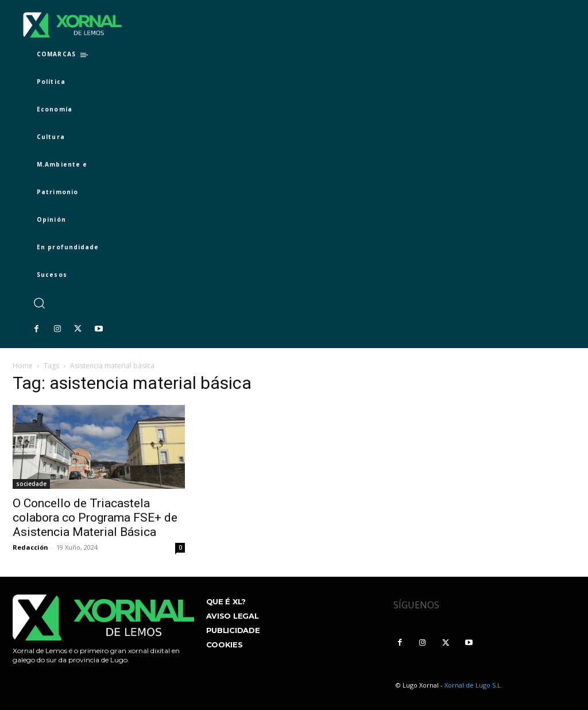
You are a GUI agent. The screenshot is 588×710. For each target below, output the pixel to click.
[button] (39, 303)
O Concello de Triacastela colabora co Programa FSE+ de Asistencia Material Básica (95, 518)
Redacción (30, 547)
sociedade (31, 484)
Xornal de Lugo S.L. (473, 685)
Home (23, 366)
